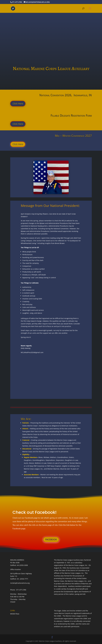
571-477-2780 (17, 2)
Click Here (18, 104)
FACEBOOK (51, 539)
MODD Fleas (15, 614)
